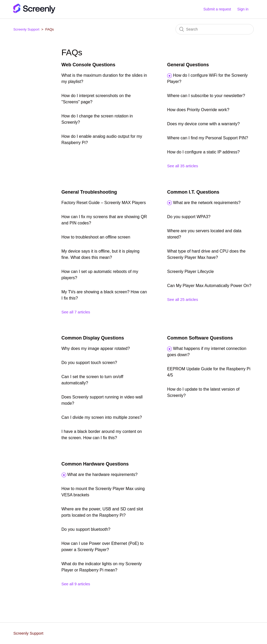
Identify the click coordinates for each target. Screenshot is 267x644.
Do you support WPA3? (189, 217)
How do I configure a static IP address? (203, 152)
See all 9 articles (76, 584)
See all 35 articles (183, 166)
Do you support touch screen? (89, 363)
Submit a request (217, 9)
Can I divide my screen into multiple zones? (102, 417)
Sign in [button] (243, 9)
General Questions (188, 65)
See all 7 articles (76, 312)
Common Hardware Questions (95, 464)
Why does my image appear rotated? (96, 348)
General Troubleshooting (89, 192)
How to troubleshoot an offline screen (96, 237)
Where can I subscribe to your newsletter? (206, 96)
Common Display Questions (93, 338)
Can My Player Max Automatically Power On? (209, 286)
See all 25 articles (183, 299)
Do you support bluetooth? (86, 529)
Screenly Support (26, 29)
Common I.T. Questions (193, 192)
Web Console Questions (89, 65)
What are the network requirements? (207, 203)
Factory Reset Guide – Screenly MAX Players (104, 203)
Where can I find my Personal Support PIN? (208, 138)
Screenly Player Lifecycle (190, 272)
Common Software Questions (200, 338)
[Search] (215, 29)
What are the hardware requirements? (102, 475)
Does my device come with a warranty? (203, 124)
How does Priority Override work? (198, 110)
